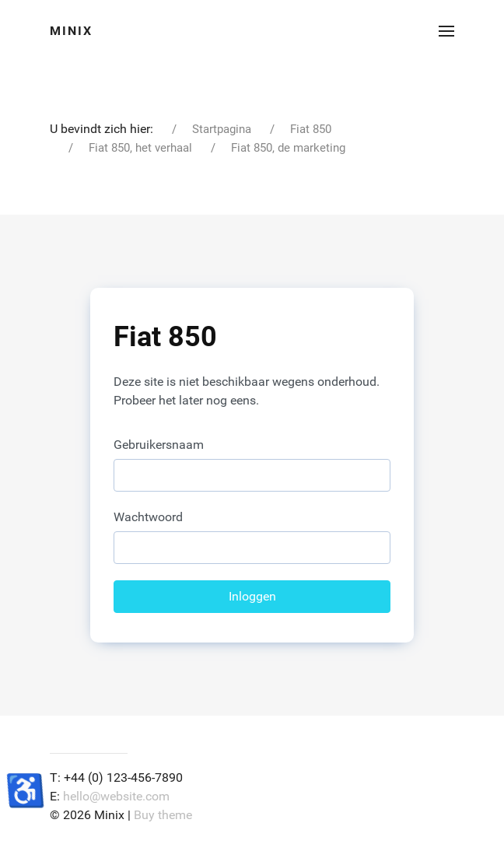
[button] (446, 31)
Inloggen (252, 596)
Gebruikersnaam (159, 445)
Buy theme (163, 815)
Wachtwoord (148, 517)
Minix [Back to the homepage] (71, 31)
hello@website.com (116, 796)
